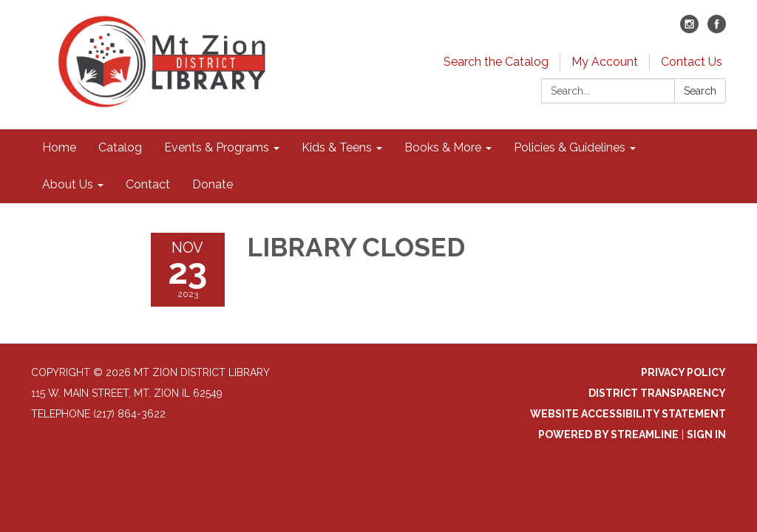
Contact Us (692, 62)
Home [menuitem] (59, 147)
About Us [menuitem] (68, 184)
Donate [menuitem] (213, 184)
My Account (605, 62)
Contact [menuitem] (148, 184)
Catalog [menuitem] (120, 147)
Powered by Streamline (608, 434)
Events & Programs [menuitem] (217, 147)
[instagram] (689, 29)
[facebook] (717, 29)
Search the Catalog (496, 62)
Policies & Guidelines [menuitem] (570, 147)
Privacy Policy (683, 372)
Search (700, 91)
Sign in (706, 434)
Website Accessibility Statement (628, 414)
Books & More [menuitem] (443, 147)
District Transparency (657, 393)
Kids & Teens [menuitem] (337, 147)
